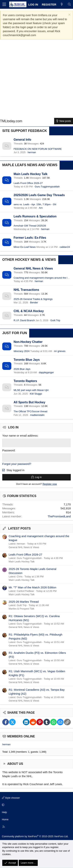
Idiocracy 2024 (22, 351)
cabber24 (65, 247)
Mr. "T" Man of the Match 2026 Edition (32, 587)
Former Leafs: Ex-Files (30, 238)
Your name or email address (20, 436)
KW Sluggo (36, 394)
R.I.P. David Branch (24, 320)
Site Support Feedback (25, 131)
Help (4, 812)
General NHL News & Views (33, 268)
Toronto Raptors (25, 381)
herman (32, 152)
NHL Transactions (26, 290)
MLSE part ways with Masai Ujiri (31, 390)
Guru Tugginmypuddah (47, 187)
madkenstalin (37, 415)
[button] (36, 805)
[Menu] (4, 4)
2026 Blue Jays (22, 369)
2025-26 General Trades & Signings (33, 299)
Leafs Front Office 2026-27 (28, 183)
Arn (41, 208)
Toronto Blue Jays (27, 360)
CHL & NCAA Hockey (29, 311)
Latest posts (19, 528)
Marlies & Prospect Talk (22, 609)
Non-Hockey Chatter (28, 342)
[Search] (69, 4)
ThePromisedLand (59, 516)
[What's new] (62, 4)
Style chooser (11, 798)
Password (8, 450)
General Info (22, 140)
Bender (34, 302)
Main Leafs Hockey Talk (30, 174)
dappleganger (46, 372)
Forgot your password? (17, 464)
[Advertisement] (36, 80)
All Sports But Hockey (29, 402)
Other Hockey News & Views (29, 260)
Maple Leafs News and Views (30, 165)
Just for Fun (15, 333)
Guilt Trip (55, 320)
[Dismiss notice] (69, 15)
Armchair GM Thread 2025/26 (30, 226)
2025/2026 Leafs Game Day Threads (39, 195)
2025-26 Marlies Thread (24, 602)
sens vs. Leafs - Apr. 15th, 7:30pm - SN (35, 204)
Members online (21, 736)
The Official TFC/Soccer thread (30, 411)
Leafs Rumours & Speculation (35, 216)
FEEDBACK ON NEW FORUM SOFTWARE (38, 149)
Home (5, 819)
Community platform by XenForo (35, 836)
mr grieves (60, 351)
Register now (50, 484)
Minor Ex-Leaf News (25, 247)
